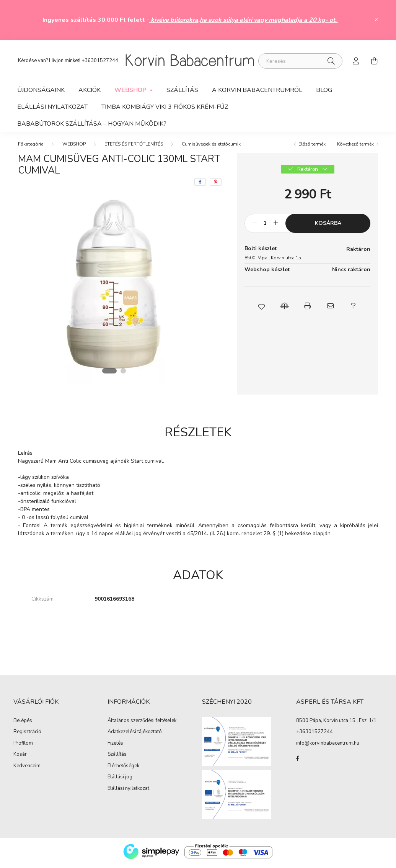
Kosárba (328, 226)
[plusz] (275, 226)
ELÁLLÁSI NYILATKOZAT (52, 107)
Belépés (23, 724)
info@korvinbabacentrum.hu (328, 746)
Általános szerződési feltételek (142, 724)
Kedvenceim (27, 769)
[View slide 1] (109, 374)
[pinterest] (216, 185)
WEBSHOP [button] (131, 90)
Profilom (23, 747)
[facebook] (200, 185)
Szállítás (182, 90)
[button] (262, 309)
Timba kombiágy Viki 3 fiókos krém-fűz (165, 107)
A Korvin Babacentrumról (257, 90)
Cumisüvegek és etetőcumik (211, 147)
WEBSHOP (74, 147)
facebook (298, 762)
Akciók (90, 90)
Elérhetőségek (123, 769)
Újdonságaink (41, 90)
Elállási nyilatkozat (128, 792)
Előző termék (312, 147)
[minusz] (254, 226)
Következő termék (355, 147)
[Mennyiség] (265, 226)
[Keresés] (300, 61)
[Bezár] (376, 20)
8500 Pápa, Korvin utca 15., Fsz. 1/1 (336, 724)
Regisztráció (27, 735)
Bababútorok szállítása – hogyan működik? (92, 124)
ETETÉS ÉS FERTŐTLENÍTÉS (134, 147)
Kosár (20, 758)
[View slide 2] (124, 374)
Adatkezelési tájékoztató (135, 735)
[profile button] (356, 61)
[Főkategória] (31, 147)
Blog (324, 90)
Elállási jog (120, 780)
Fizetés (115, 747)
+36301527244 (100, 61)
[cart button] (375, 61)
